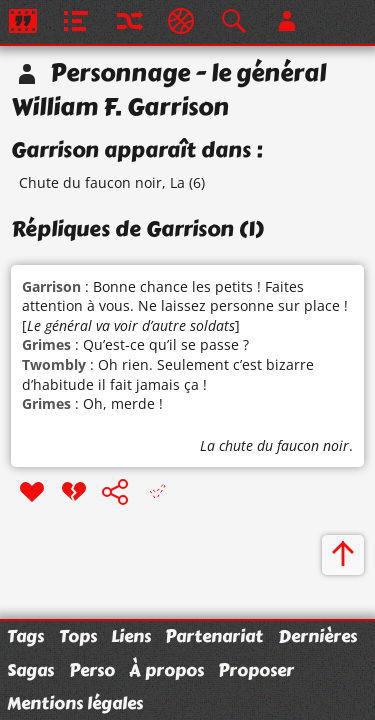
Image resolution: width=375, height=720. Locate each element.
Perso (92, 670)
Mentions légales (75, 703)
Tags (25, 636)
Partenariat (214, 636)
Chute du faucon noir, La (102, 182)
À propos (166, 670)
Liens (131, 636)
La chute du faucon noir (274, 445)
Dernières (317, 636)
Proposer (256, 670)
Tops (78, 636)
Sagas (30, 670)
